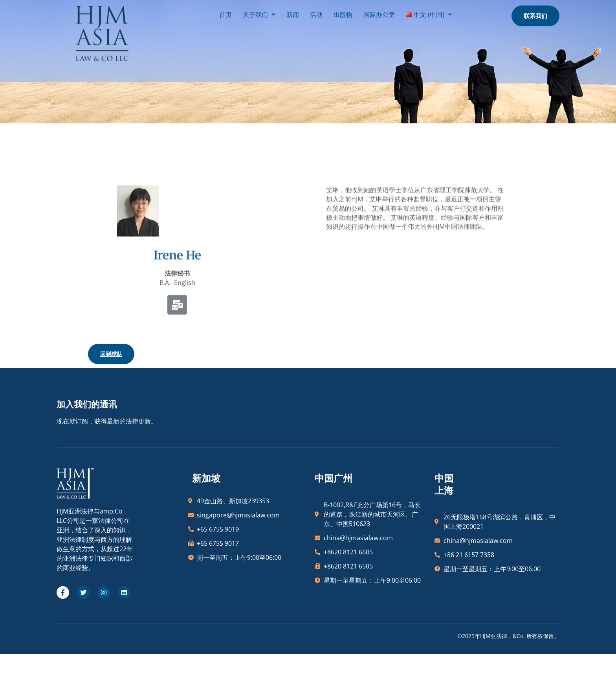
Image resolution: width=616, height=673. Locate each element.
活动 (292, 13)
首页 (202, 13)
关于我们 (235, 13)
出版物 (319, 13)
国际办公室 (355, 13)
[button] (235, 13)
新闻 (269, 13)
